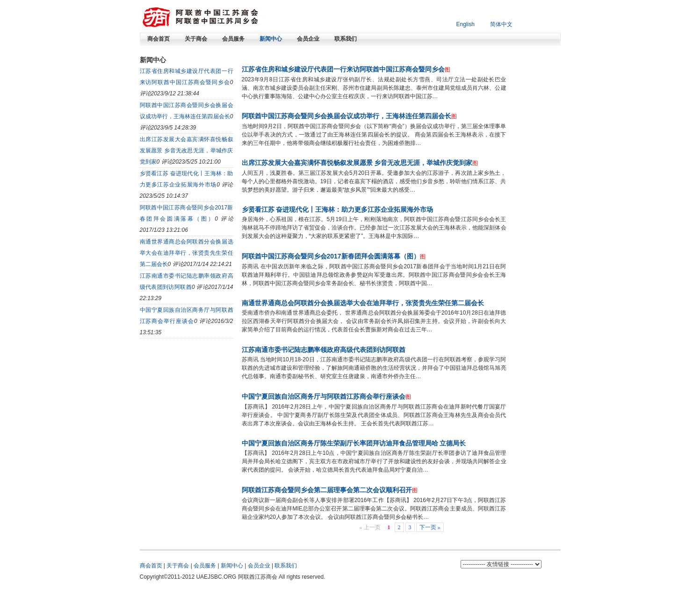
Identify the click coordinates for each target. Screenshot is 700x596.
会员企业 (308, 39)
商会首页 (159, 39)
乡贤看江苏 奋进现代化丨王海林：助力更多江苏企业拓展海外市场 (338, 209)
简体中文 (501, 24)
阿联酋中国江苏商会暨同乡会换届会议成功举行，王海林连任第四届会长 (346, 116)
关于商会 (196, 39)
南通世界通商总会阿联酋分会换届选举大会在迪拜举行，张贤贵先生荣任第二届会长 (187, 253)
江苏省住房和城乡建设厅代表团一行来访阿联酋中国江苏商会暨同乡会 (343, 69)
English (465, 24)
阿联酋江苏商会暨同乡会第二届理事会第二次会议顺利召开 (327, 490)
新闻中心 (271, 39)
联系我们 (346, 39)
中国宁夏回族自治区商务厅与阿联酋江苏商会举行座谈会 (324, 396)
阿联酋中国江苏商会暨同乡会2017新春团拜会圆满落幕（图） (331, 256)
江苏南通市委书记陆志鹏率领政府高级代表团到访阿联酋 (324, 350)
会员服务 (233, 39)
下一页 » (430, 527)
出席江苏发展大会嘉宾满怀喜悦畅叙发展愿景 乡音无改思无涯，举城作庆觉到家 (187, 151)
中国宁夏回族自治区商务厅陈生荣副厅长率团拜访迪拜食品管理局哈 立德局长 (354, 443)
